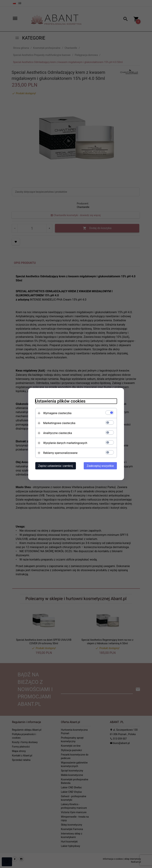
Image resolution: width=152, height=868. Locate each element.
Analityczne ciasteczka (58, 433)
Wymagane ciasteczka (57, 413)
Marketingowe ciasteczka (59, 423)
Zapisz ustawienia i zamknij (56, 466)
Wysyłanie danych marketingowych (65, 443)
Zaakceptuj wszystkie (100, 466)
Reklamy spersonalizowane (60, 453)
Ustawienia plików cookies (60, 401)
